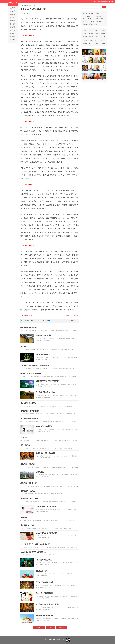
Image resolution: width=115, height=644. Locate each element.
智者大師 (85, 61)
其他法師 (91, 77)
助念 (97, 43)
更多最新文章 (39, 627)
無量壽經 (85, 43)
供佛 (97, 37)
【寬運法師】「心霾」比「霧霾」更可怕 (92, 21)
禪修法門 (91, 30)
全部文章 (13, 30)
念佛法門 (91, 37)
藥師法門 (91, 43)
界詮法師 (85, 53)
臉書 (46, 321)
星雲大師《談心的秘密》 (72, 316)
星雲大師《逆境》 (28, 316)
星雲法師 (30, 6)
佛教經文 (13, 21)
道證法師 (97, 61)
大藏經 (51, 627)
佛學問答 (13, 37)
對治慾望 (91, 40)
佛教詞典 (13, 27)
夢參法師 (85, 69)
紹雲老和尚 (103, 53)
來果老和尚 (91, 61)
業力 (85, 30)
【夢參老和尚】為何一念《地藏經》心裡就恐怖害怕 (95, 19)
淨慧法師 (103, 77)
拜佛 (85, 33)
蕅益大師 (103, 61)
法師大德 (13, 18)
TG (23, 321)
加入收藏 (94, 1)
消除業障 (103, 30)
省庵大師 (103, 69)
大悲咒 (85, 40)
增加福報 (97, 40)
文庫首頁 (13, 8)
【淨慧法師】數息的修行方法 (89, 24)
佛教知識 (13, 24)
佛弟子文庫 (23, 6)
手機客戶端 (74, 321)
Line (27, 321)
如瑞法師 (91, 69)
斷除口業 (103, 37)
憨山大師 (97, 53)
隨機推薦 (13, 11)
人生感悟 (91, 33)
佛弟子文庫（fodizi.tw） (60, 640)
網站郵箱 (69, 321)
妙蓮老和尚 (85, 77)
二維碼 (41, 321)
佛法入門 (13, 33)
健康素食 (103, 33)
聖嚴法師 (91, 53)
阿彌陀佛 (13, 40)
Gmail (36, 321)
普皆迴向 (85, 37)
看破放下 (97, 30)
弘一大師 (97, 69)
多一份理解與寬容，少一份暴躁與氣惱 (92, 16)
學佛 (97, 33)
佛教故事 (13, 14)
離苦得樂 (103, 40)
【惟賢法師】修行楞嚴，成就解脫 (91, 13)
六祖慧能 (97, 77)
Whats (31, 321)
